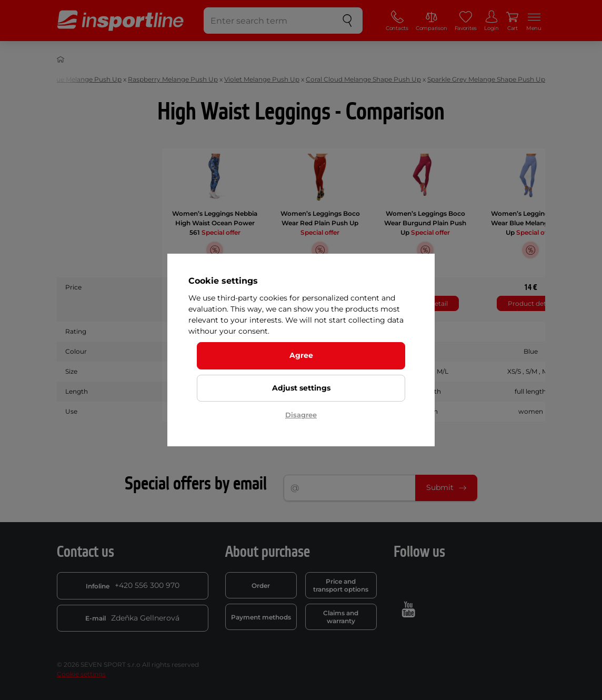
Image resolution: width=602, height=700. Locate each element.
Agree (301, 355)
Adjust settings (301, 388)
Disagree (301, 415)
